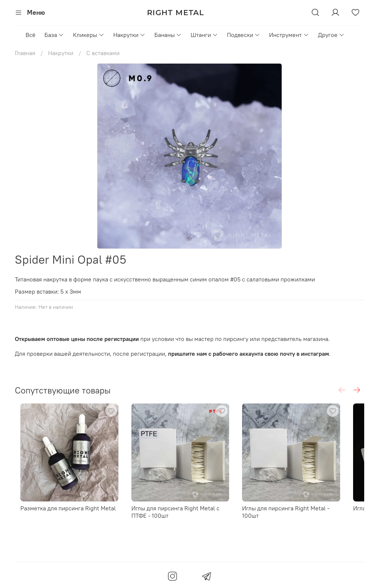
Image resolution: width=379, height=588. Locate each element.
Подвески (244, 35)
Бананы (168, 35)
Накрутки (129, 35)
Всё (31, 35)
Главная (25, 53)
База (54, 35)
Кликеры (88, 35)
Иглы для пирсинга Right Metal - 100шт (309, 518)
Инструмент (289, 35)
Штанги (204, 35)
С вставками (103, 53)
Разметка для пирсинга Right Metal (63, 518)
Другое (331, 35)
